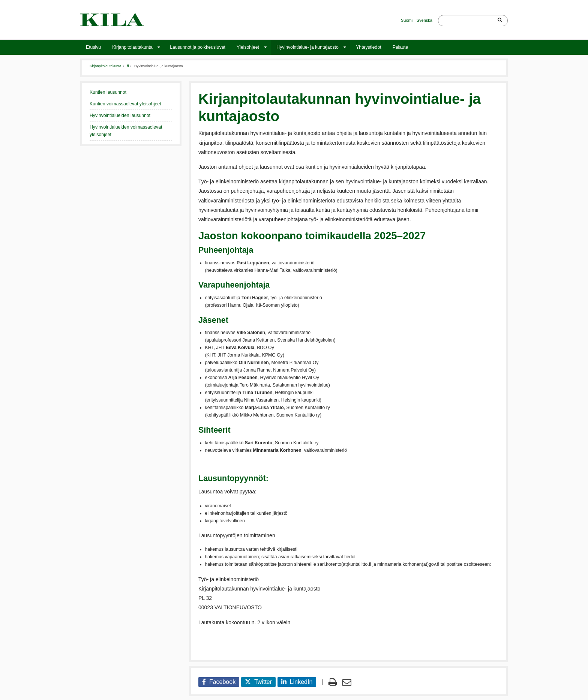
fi (128, 66)
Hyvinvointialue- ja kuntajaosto (307, 47)
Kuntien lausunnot (108, 92)
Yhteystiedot (368, 47)
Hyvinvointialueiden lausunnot (120, 115)
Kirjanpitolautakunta (132, 47)
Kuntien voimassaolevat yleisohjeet (125, 104)
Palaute (400, 47)
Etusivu (93, 47)
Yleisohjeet (248, 47)
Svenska (424, 20)
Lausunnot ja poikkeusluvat (198, 47)
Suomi (407, 20)
